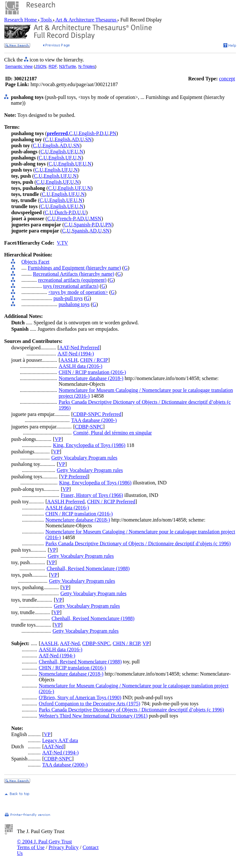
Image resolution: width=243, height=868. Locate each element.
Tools (46, 20)
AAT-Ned (70, 643)
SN (88, 139)
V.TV (62, 243)
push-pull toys (68, 298)
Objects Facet (36, 262)
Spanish (80, 231)
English (62, 139)
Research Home (21, 20)
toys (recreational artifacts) (71, 286)
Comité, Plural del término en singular (112, 433)
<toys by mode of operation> (78, 292)
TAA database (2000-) (94, 420)
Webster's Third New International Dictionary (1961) (93, 716)
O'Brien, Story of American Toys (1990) (80, 698)
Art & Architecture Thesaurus (86, 20)
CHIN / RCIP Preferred (111, 502)
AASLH (69, 360)
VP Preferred (74, 477)
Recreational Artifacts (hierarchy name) (74, 274)
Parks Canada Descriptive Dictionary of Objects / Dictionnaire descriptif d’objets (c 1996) (138, 544)
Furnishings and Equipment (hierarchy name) (75, 268)
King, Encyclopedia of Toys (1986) (89, 445)
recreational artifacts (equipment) (72, 280)
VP (58, 439)
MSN (96, 219)
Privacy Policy (63, 847)
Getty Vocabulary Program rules (84, 458)
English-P (89, 133)
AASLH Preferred (66, 502)
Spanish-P (84, 225)
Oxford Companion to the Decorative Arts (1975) (89, 704)
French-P (66, 219)
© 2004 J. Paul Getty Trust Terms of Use (44, 844)
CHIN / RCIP (94, 360)
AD (75, 139)
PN (113, 133)
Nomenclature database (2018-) (91, 378)
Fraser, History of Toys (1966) (92, 495)
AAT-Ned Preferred (79, 348)
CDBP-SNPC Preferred (97, 414)
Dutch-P (63, 212)
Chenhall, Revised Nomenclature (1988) (88, 568)
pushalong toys (74, 304)
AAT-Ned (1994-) (76, 354)
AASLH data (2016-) (80, 366)
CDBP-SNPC (89, 427)
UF (70, 152)
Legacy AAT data (60, 740)
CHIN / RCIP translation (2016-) (92, 372)
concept (227, 79)
